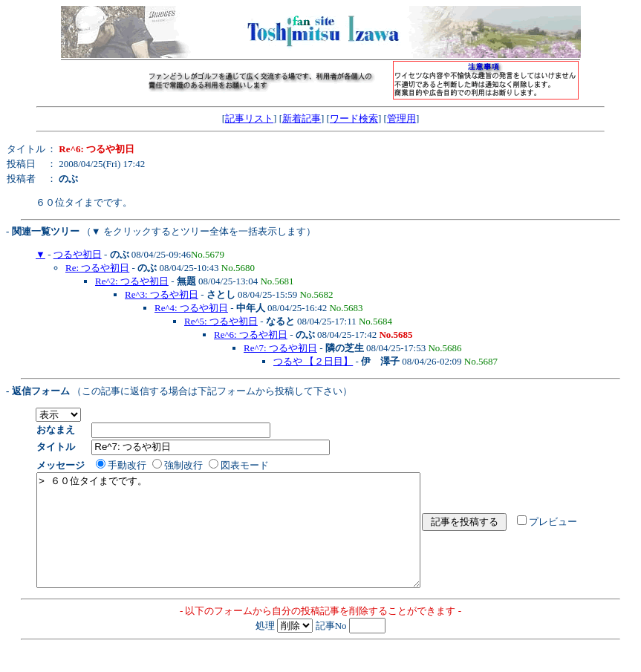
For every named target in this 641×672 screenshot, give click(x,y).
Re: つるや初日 (97, 268)
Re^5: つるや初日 (221, 321)
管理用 (401, 118)
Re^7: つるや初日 (280, 348)
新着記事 (302, 118)
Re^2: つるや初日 (132, 281)
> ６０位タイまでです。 (251, 541)
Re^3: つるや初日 (162, 294)
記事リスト (249, 118)
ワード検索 (354, 118)
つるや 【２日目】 (313, 361)
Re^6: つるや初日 (251, 335)
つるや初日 (78, 254)
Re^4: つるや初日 (191, 308)
